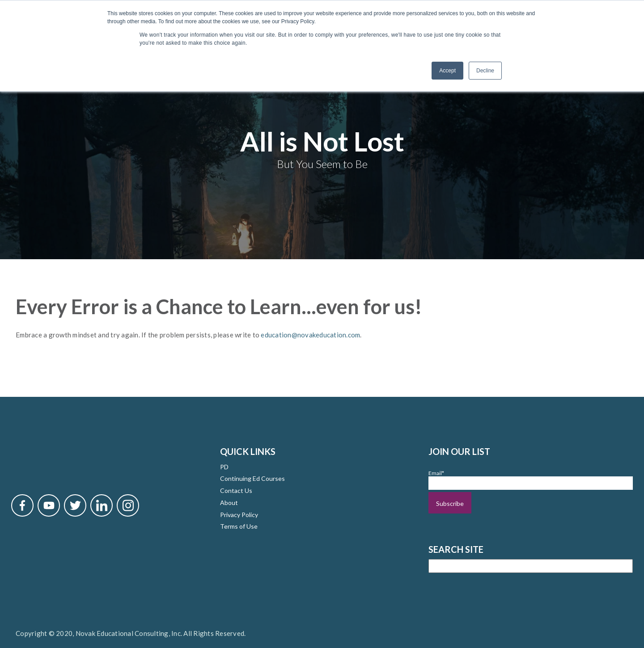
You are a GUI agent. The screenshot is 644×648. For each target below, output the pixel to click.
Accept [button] (447, 71)
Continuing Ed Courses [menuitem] (252, 478)
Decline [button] (485, 71)
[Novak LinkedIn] (102, 504)
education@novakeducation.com (310, 333)
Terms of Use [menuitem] (239, 525)
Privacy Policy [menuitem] (239, 513)
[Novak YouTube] (49, 504)
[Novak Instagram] (128, 504)
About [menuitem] (229, 501)
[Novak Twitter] (75, 504)
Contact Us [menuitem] (236, 490)
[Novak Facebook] (22, 504)
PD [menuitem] (224, 465)
